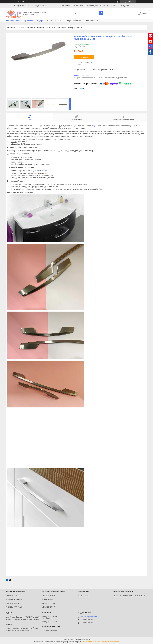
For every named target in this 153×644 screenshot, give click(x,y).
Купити (86, 57)
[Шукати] (101, 13)
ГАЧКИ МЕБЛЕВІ (13, 603)
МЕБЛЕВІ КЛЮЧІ (49, 596)
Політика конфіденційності (70, 28)
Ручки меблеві (30, 21)
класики (45, 171)
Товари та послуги (26, 28)
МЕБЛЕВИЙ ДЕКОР (14, 600)
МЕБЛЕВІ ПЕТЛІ (48, 603)
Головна (11, 28)
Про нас (41, 28)
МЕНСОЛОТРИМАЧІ (14, 607)
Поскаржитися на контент (91, 642)
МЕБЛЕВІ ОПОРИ (49, 607)
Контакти (51, 28)
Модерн (40, 21)
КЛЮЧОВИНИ (47, 600)
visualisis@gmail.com (89, 617)
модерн (95, 126)
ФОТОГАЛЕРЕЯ (84, 596)
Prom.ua (88, 640)
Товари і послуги (16, 21)
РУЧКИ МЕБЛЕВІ (13, 596)
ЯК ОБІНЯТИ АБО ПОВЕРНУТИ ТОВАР (129, 596)
